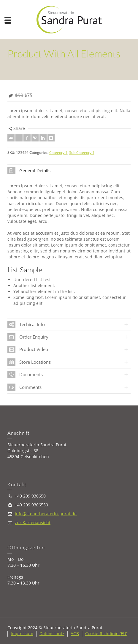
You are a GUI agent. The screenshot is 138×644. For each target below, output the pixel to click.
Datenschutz (52, 633)
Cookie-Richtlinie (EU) (106, 633)
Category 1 (58, 153)
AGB (75, 633)
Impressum (22, 633)
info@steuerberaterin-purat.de (46, 514)
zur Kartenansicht (33, 523)
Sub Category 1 (82, 153)
